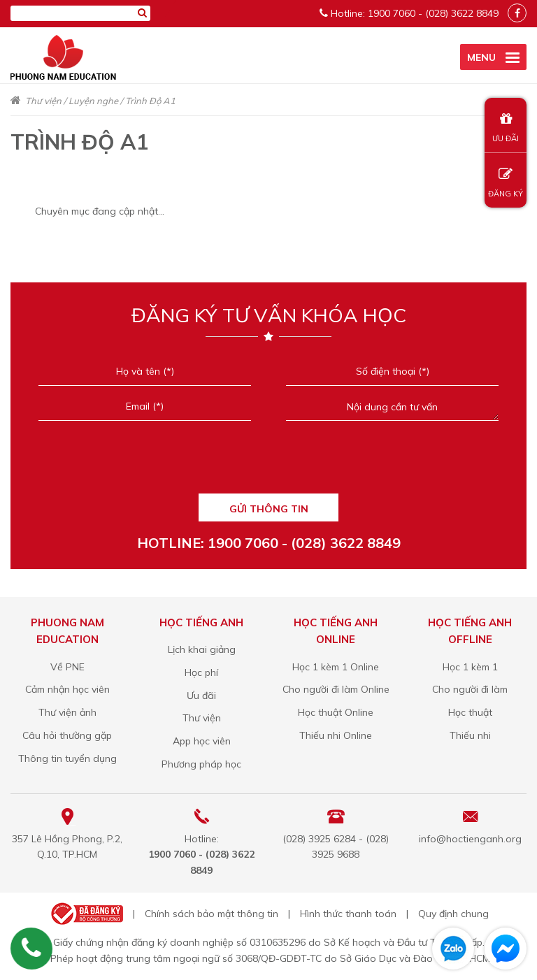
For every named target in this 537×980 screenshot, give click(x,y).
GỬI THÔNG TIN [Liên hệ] (269, 509)
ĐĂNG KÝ (506, 183)
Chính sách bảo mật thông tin (212, 914)
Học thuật (470, 712)
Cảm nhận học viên (67, 689)
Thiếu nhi (470, 735)
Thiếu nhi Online (336, 735)
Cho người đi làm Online (336, 689)
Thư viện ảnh (67, 712)
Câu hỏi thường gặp (67, 735)
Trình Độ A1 (150, 101)
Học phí (201, 672)
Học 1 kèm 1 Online (336, 667)
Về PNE (67, 667)
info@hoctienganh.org (470, 839)
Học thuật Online (336, 712)
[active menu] (493, 57)
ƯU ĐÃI (506, 128)
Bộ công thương (86, 914)
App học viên (202, 741)
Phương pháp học (201, 764)
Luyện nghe (93, 101)
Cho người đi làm (470, 689)
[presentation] (268, 461)
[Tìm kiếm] (142, 13)
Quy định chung (453, 914)
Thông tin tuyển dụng (67, 758)
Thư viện (43, 101)
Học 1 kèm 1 (470, 667)
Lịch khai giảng (202, 649)
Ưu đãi (201, 696)
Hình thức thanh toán (348, 914)
